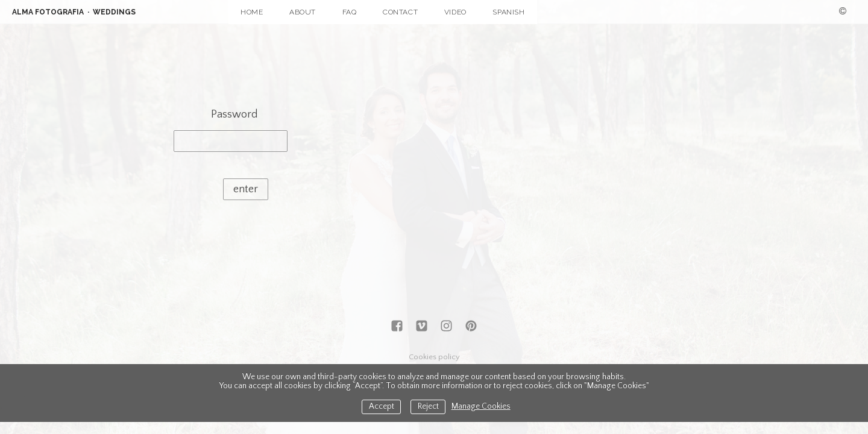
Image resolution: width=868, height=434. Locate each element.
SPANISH (508, 12)
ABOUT (303, 12)
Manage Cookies (481, 407)
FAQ (350, 12)
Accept (382, 407)
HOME (252, 12)
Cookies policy (434, 357)
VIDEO (455, 12)
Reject (428, 407)
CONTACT (400, 12)
